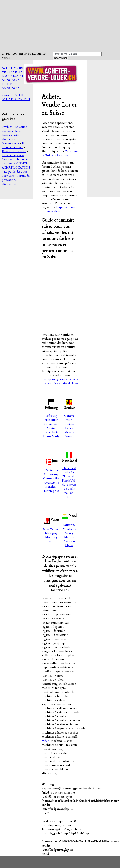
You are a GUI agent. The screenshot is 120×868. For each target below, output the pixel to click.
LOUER (7, 76)
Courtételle (51, 483)
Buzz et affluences (14, 151)
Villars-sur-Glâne (51, 426)
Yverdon (69, 541)
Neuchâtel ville (69, 470)
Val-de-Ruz (69, 495)
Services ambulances (15, 159)
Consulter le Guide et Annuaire (60, 154)
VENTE (7, 72)
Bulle (55, 420)
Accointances (10, 143)
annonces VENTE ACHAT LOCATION (16, 97)
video (46, 741)
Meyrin (69, 432)
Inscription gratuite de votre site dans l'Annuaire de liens (60, 381)
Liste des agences (13, 155)
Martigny (51, 533)
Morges (69, 537)
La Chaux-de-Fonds (69, 477)
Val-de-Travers (69, 483)
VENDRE (19, 72)
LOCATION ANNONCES (16, 78)
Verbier (55, 529)
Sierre (51, 541)
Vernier (69, 424)
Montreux (69, 529)
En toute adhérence (14, 145)
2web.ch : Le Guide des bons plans (14, 129)
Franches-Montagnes (51, 489)
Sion (46, 529)
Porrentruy (51, 474)
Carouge (69, 436)
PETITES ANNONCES (11, 86)
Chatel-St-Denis (51, 434)
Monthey (51, 537)
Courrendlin (51, 479)
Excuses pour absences (10, 137)
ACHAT (7, 68)
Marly (56, 436)
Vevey (69, 533)
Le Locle (69, 489)
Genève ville (69, 418)
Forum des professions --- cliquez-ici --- (16, 180)
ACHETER (20, 68)
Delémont (51, 470)
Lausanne (69, 525)
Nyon (69, 545)
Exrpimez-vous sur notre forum (59, 209)
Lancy (69, 428)
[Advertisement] (61, 26)
